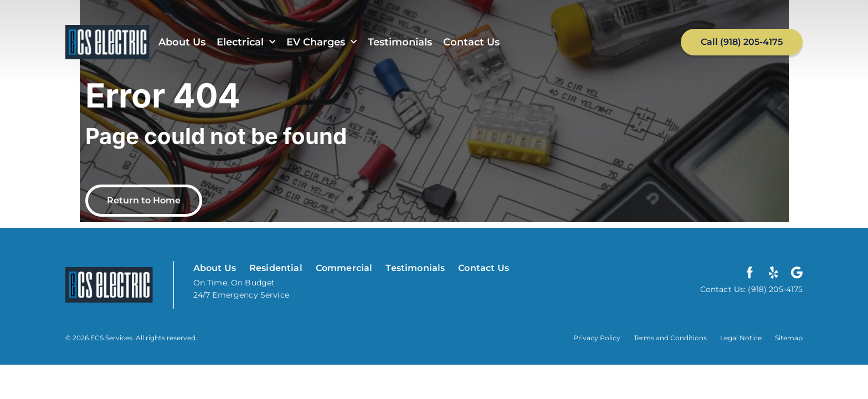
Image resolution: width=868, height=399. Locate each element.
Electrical (246, 42)
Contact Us (471, 42)
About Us (182, 42)
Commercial (344, 268)
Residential (276, 268)
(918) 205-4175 (774, 289)
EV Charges (322, 42)
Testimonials (400, 42)
